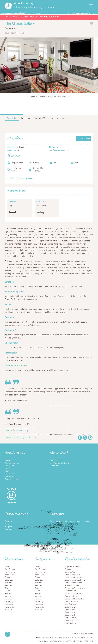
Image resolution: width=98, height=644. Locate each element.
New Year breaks (71, 604)
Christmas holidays (72, 602)
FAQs (7, 469)
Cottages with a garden (73, 583)
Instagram (8, 527)
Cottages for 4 (70, 610)
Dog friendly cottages (73, 567)
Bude (7, 588)
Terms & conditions (12, 463)
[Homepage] (8, 6)
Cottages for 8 (70, 615)
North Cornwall (10, 572)
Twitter (85, 438)
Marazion (8, 599)
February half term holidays (75, 588)
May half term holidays (73, 594)
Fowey (7, 591)
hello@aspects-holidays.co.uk (61, 463)
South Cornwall (10, 575)
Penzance (8, 594)
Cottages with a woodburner (75, 580)
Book (82, 139)
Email (90, 438)
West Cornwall (10, 569)
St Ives (7, 577)
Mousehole (9, 596)
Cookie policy (10, 477)
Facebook (80, 438)
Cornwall (8, 567)
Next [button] (93, 65)
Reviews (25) (39, 118)
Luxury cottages (71, 572)
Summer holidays (71, 596)
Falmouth (8, 583)
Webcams (8, 529)
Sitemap (8, 460)
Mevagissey (9, 602)
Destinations (14, 560)
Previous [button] (5, 65)
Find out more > (52, 17)
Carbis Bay (9, 580)
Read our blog (10, 474)
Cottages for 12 (71, 621)
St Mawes (8, 610)
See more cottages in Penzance (24, 438)
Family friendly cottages (73, 577)
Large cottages (70, 623)
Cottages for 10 (71, 618)
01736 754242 (56, 460)
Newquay (8, 585)
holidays (24, 3)
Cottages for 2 (70, 607)
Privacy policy (10, 466)
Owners (8, 471)
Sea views (69, 569)
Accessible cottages (72, 585)
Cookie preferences (12, 479)
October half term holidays (74, 599)
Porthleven (9, 604)
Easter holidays (70, 591)
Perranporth (9, 607)
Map (64, 118)
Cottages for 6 (70, 612)
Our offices (54, 466)
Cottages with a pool (72, 575)
